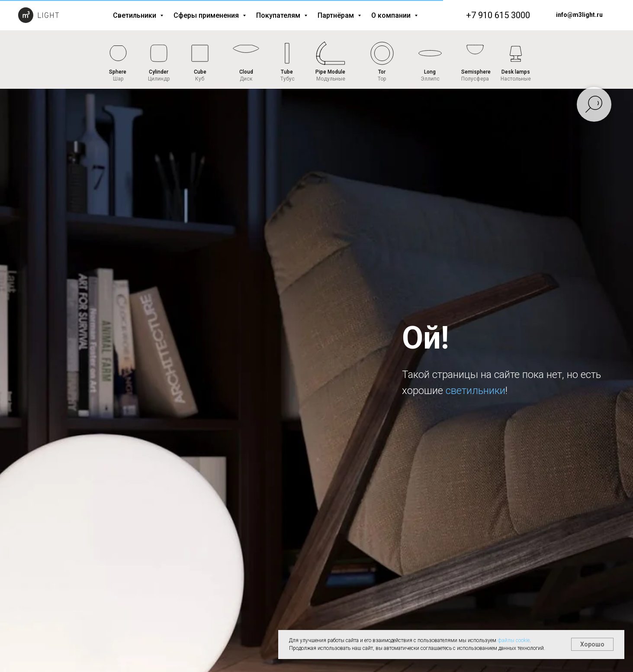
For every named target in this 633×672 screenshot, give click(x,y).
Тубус (288, 79)
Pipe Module (330, 72)
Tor (382, 72)
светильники (476, 391)
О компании (392, 15)
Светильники (135, 15)
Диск (246, 79)
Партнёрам (337, 15)
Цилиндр (159, 79)
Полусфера (475, 79)
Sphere (118, 72)
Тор (382, 79)
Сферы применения (207, 15)
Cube (200, 72)
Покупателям (279, 15)
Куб (200, 79)
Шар (118, 79)
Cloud (246, 72)
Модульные (331, 79)
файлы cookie (514, 640)
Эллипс (430, 79)
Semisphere (476, 72)
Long (430, 72)
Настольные (516, 79)
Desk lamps (516, 72)
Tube (287, 72)
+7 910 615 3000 (498, 15)
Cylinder (159, 72)
